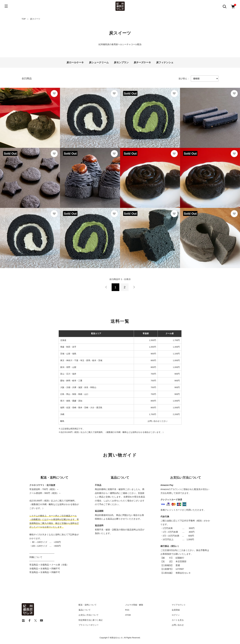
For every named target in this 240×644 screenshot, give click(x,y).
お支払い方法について (89, 615)
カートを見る (178, 620)
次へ (134, 287)
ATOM (128, 615)
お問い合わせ (178, 625)
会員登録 (176, 610)
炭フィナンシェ (165, 62)
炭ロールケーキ (75, 62)
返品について (85, 610)
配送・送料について (88, 605)
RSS (127, 610)
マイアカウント (179, 605)
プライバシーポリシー (89, 625)
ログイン (176, 615)
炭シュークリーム (99, 62)
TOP (24, 19)
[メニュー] (6, 6)
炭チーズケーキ (142, 62)
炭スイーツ (35, 19)
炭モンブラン (121, 62)
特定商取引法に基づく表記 (91, 620)
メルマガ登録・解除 (134, 605)
